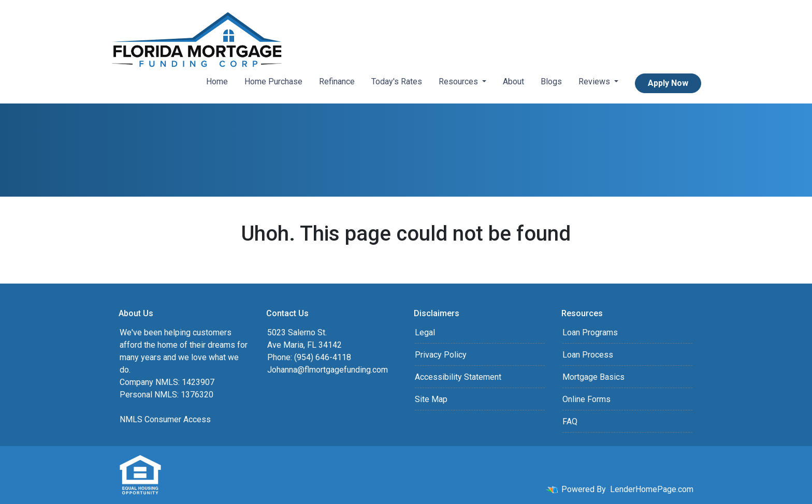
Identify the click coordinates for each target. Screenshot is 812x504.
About (513, 81)
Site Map (431, 399)
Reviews (595, 81)
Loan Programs (590, 332)
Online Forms (586, 399)
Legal (425, 332)
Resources (459, 81)
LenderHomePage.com (652, 489)
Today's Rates (397, 81)
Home (217, 81)
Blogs (551, 81)
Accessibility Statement (458, 377)
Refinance (337, 81)
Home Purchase (273, 81)
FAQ (570, 421)
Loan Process (588, 355)
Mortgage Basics (593, 377)
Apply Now (668, 83)
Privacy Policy (441, 355)
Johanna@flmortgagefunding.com (328, 370)
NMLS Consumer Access (165, 419)
